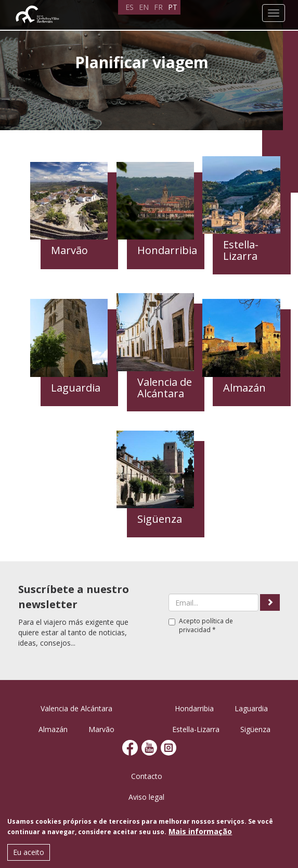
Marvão (101, 729)
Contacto (147, 776)
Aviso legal (146, 797)
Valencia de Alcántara (76, 708)
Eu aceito (29, 853)
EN (144, 7)
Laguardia (251, 708)
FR (158, 7)
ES (129, 7)
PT (173, 7)
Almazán (53, 729)
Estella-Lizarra (196, 729)
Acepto (201, 625)
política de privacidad (206, 625)
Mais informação (200, 832)
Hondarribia (194, 708)
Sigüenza (255, 729)
